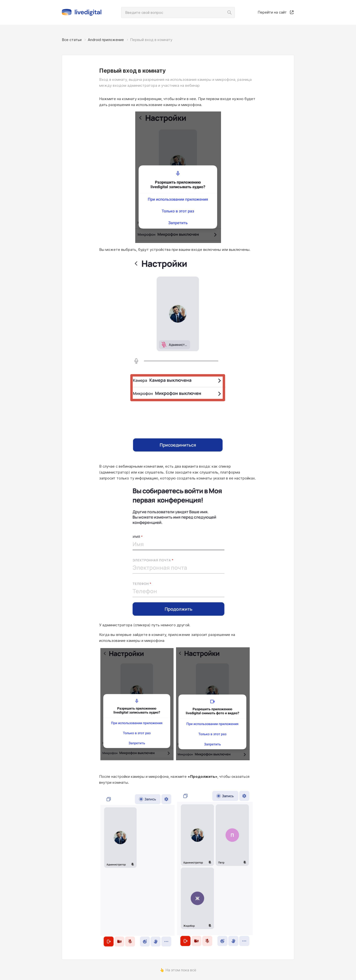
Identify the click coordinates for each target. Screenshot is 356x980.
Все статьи (72, 40)
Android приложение (106, 40)
